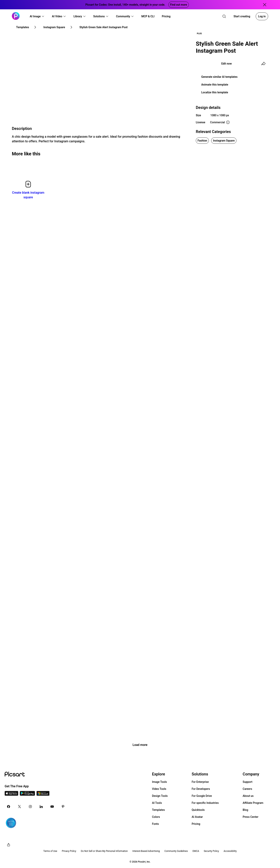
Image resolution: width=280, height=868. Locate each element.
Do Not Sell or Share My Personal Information (104, 851)
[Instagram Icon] (30, 807)
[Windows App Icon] (43, 795)
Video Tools (159, 789)
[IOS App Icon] (11, 795)
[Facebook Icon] (9, 807)
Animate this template (215, 85)
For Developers (201, 789)
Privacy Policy (69, 851)
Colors (156, 817)
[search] (224, 16)
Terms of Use (50, 851)
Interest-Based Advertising (146, 851)
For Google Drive (202, 796)
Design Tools (160, 796)
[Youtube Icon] (52, 807)
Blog (245, 810)
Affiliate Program (253, 803)
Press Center (251, 817)
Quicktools (198, 810)
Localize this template (215, 92)
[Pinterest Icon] (63, 807)
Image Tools (160, 782)
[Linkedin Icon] (41, 807)
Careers (247, 789)
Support (248, 782)
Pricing (196, 824)
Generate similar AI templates (219, 77)
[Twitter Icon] (19, 807)
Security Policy (211, 851)
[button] (37, 16)
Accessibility (230, 851)
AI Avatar (197, 817)
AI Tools (157, 803)
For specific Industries (205, 803)
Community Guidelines (176, 851)
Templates (158, 810)
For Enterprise (200, 782)
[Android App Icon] (27, 795)
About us (248, 796)
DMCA (196, 851)
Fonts (155, 824)
